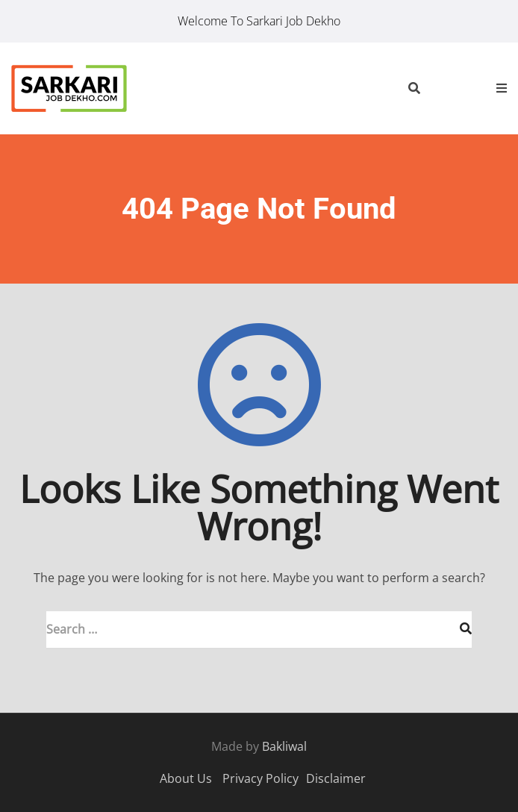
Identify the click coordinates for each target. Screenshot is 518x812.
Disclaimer (336, 778)
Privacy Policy (260, 778)
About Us (186, 778)
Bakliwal (284, 746)
